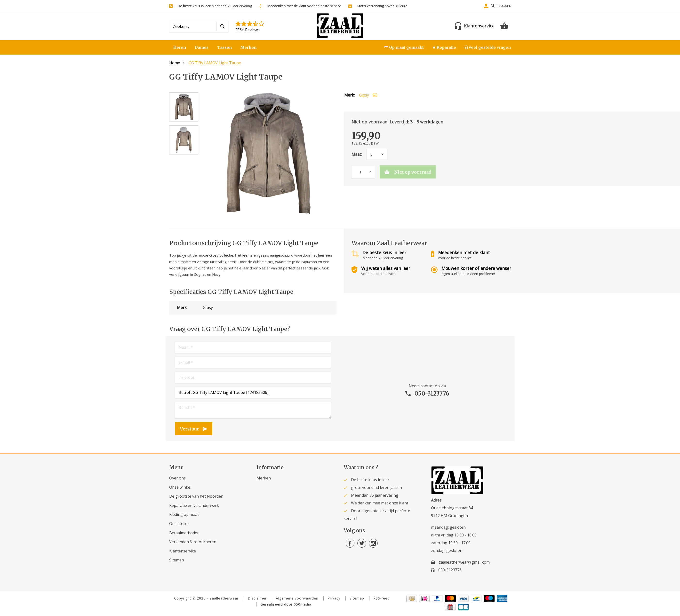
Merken (248, 47)
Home (175, 63)
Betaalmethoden (184, 533)
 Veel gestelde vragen (488, 47)
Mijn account (501, 5)
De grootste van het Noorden (196, 496)
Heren (180, 47)
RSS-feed (381, 598)
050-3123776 (432, 393)
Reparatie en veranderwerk (194, 505)
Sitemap (177, 560)
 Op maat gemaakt (404, 47)
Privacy (334, 598)
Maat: (357, 154)
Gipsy (364, 95)
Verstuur (189, 429)
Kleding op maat (184, 514)
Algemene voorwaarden (297, 598)
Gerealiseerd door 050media (286, 604)
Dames (202, 47)
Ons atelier (179, 524)
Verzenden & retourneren (193, 542)
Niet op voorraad (412, 172)
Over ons (177, 478)
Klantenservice (183, 551)
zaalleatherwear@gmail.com (464, 562)
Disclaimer (257, 598)
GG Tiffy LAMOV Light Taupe (215, 63)
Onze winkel (180, 487)
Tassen (224, 47)
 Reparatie (444, 47)
